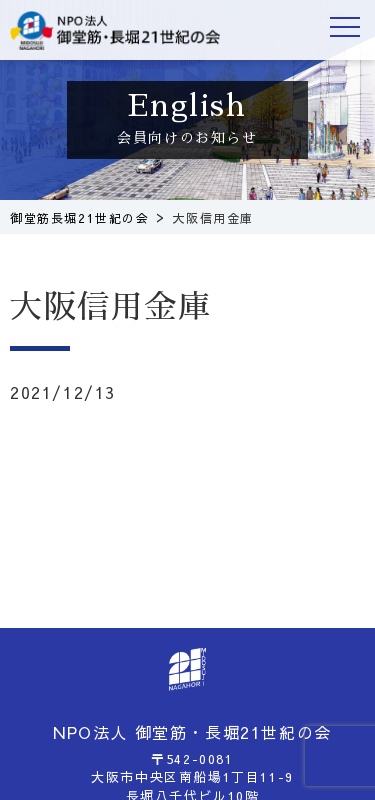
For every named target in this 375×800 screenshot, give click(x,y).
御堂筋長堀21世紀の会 (115, 30)
